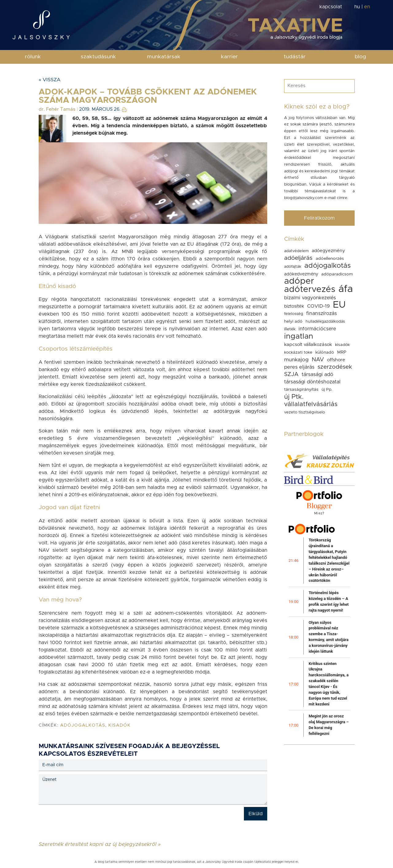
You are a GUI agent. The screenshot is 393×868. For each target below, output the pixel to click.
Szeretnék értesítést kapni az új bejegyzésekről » (100, 844)
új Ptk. (294, 397)
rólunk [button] (33, 57)
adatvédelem (296, 251)
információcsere (317, 329)
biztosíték (294, 306)
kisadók (119, 725)
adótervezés (310, 290)
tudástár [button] (295, 57)
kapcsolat (331, 7)
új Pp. (327, 390)
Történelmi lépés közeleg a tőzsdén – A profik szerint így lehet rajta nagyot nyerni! (329, 601)
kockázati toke (298, 352)
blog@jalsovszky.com (304, 198)
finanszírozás (322, 313)
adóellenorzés (330, 259)
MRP (342, 352)
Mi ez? (319, 513)
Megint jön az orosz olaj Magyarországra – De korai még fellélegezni (329, 725)
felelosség (294, 314)
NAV (318, 360)
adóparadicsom (337, 274)
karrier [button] (229, 57)
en (367, 7)
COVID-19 (318, 306)
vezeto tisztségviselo (304, 412)
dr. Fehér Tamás (57, 109)
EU (339, 305)
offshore (336, 360)
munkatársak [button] (164, 57)
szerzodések (335, 367)
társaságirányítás (301, 390)
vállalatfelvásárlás (311, 404)
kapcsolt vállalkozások (308, 345)
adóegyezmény (328, 251)
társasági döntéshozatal (312, 382)
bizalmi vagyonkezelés (310, 298)
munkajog (296, 360)
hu (357, 7)
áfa (346, 289)
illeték (290, 329)
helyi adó (293, 321)
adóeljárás (298, 258)
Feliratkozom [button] (319, 218)
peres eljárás (299, 367)
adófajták (293, 267)
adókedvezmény (301, 274)
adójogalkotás (83, 725)
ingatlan (299, 336)
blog (360, 57)
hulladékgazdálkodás (325, 322)
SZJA (291, 374)
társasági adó (317, 374)
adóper (299, 281)
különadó (325, 352)
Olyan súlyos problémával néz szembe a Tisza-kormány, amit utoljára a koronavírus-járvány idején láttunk (329, 637)
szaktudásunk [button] (98, 57)
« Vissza (50, 80)
